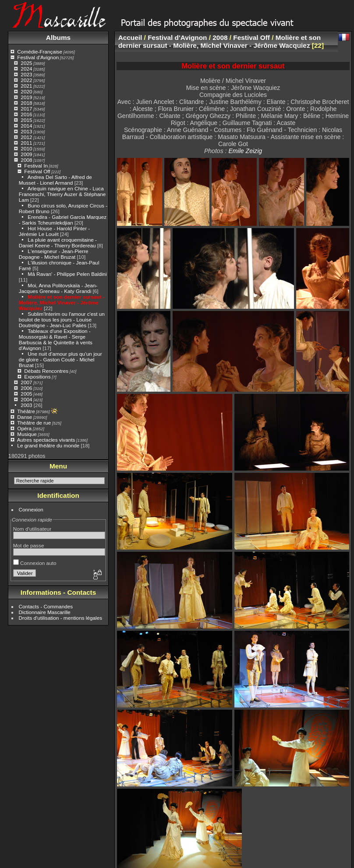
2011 (26, 143)
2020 (26, 91)
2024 (26, 69)
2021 (26, 86)
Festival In (36, 166)
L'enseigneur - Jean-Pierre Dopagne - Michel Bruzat (54, 254)
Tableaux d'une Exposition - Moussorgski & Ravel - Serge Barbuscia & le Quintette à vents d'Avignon (56, 339)
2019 (26, 97)
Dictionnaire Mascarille (45, 612)
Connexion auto (35, 563)
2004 (26, 399)
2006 (26, 388)
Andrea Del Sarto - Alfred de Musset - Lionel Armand (55, 180)
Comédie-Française (40, 52)
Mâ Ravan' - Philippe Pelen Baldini (67, 274)
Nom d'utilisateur (32, 529)
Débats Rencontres (46, 371)
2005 (26, 394)
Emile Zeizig (245, 151)
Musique (27, 434)
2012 (26, 137)
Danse (25, 417)
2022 (26, 80)
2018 (26, 103)
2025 (26, 63)
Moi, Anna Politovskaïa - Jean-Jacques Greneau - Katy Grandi (58, 288)
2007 (26, 382)
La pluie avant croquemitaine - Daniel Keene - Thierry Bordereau (58, 243)
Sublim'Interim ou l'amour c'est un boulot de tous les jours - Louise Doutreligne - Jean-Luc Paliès (62, 320)
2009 (26, 154)
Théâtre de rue (34, 423)
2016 (26, 114)
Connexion (31, 509)
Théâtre (26, 411)
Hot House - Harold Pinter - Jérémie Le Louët (54, 231)
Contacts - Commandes (46, 606)
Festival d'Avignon (38, 57)
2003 (26, 405)
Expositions (37, 377)
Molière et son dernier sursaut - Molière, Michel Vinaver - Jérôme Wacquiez (62, 302)
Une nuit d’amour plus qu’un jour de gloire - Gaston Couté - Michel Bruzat (60, 359)
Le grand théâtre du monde (48, 445)
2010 (26, 148)
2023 (26, 74)
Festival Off (37, 171)
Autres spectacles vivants (46, 440)
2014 (26, 126)
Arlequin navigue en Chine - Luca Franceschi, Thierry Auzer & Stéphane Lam (62, 194)
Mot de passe (29, 545)
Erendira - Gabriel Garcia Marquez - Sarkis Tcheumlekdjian (63, 220)
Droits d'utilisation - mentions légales (61, 618)
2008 (26, 160)
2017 (26, 109)
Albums (58, 38)
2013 (26, 131)
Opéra (24, 428)
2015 (26, 120)
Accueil (130, 38)
